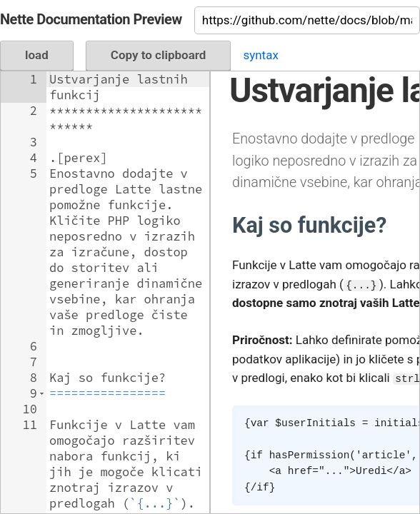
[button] (42, 393)
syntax (260, 55)
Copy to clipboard (159, 55)
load (37, 55)
